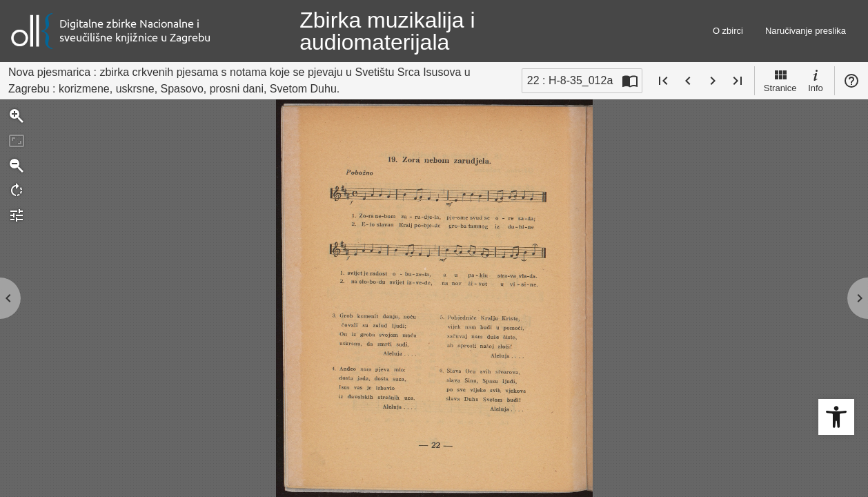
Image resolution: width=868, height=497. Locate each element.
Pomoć (851, 81)
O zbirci (728, 31)
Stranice (780, 80)
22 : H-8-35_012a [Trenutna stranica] (570, 80)
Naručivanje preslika (806, 31)
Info (816, 80)
